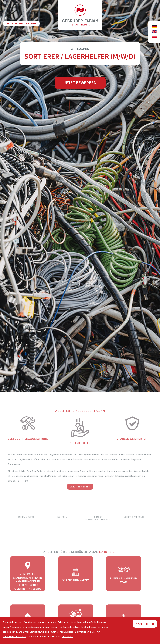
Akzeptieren (145, 624)
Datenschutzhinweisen (15, 636)
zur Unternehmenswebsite (21, 24)
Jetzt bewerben (80, 83)
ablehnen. (68, 636)
